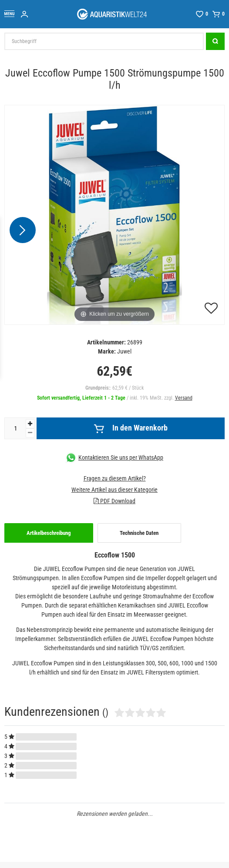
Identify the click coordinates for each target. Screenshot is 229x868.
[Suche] (215, 41)
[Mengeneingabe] (15, 428)
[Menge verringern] (30, 433)
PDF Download (114, 501)
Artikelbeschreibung (49, 533)
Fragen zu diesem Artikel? (115, 478)
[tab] (49, 533)
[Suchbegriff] (104, 41)
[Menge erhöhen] (30, 424)
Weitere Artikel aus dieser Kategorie (114, 490)
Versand (184, 398)
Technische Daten (139, 533)
